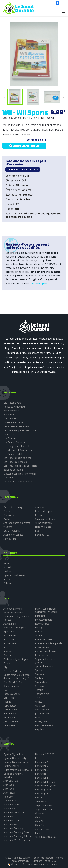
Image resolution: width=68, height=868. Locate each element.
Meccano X (9, 478)
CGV (54, 861)
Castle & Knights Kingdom (17, 659)
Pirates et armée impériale (49, 643)
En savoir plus (39, 283)
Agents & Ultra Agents (15, 628)
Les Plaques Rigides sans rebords (20, 466)
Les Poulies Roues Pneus (16, 426)
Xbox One (40, 825)
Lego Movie (10, 725)
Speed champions (44, 666)
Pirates (7, 519)
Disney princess (11, 686)
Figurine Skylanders (13, 754)
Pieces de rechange (13, 613)
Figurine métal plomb (14, 575)
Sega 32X (40, 797)
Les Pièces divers (12, 403)
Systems (39, 686)
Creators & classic (13, 671)
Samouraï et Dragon (46, 519)
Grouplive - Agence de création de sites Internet (35, 864)
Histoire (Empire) (44, 527)
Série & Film (10, 539)
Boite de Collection (13, 470)
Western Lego (42, 710)
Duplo (38, 717)
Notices (39, 632)
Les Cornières (10, 438)
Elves (6, 690)
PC (37, 758)
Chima (7, 663)
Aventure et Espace (13, 535)
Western (8, 527)
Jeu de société (42, 714)
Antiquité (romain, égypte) (17, 523)
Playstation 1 (42, 762)
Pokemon (8, 583)
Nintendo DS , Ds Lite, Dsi (17, 840)
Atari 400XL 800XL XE (46, 837)
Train (38, 698)
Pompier (39, 515)
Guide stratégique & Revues (18, 770)
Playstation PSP (43, 778)
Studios (39, 678)
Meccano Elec (11, 418)
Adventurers (10, 624)
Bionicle (7, 655)
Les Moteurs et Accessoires (18, 450)
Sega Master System (46, 786)
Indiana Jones (10, 717)
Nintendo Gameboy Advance (18, 836)
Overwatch (41, 635)
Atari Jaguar (9, 793)
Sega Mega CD (43, 793)
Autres (7, 579)
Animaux (40, 507)
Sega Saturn (41, 801)
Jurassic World (11, 721)
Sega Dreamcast (44, 805)
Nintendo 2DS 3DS (45, 754)
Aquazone (9, 639)
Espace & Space (12, 694)
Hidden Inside (10, 714)
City (5, 667)
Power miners (42, 647)
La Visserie (9, 434)
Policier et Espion (44, 511)
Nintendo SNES (11, 805)
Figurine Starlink (11, 766)
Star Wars (40, 674)
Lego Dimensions (44, 725)
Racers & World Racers (47, 651)
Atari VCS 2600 (11, 781)
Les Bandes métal (13, 454)
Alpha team (9, 632)
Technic (39, 690)
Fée (37, 531)
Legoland (40, 729)
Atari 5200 (9, 785)
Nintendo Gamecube (14, 812)
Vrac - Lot (40, 706)
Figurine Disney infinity (15, 758)
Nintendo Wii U (11, 820)
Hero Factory (10, 710)
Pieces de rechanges (14, 507)
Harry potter (10, 706)
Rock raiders (41, 655)
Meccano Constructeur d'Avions (20, 474)
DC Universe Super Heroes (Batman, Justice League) (17, 676)
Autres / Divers (43, 829)
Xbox (38, 817)
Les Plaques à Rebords (15, 462)
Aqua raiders (10, 635)
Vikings (39, 702)
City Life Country (12, 531)
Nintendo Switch (12, 824)
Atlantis (7, 651)
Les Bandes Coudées (14, 442)
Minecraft (40, 616)
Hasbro (7, 571)
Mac (37, 833)
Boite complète (11, 411)
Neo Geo (8, 797)
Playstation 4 (42, 774)
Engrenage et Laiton (14, 422)
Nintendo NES (11, 801)
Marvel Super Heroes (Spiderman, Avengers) (47, 610)
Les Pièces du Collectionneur (18, 482)
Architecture (10, 643)
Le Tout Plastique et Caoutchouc (20, 430)
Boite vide (9, 415)
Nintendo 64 (10, 808)
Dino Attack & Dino (13, 682)
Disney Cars (41, 721)
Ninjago (39, 628)
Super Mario (41, 682)
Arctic (6, 647)
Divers (7, 511)
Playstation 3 (42, 770)
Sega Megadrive (43, 790)
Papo (6, 563)
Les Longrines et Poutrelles (17, 446)
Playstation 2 (42, 766)
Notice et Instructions (14, 407)
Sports (38, 670)
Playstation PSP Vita (45, 782)
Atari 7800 (9, 789)
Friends (7, 702)
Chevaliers (9, 515)
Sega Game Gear (44, 809)
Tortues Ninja (42, 694)
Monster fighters (44, 620)
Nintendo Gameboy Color (16, 832)
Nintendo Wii (10, 816)
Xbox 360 (40, 821)
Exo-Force (9, 698)
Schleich (8, 567)
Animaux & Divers (13, 609)
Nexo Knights (42, 624)
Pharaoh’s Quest (44, 639)
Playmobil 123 (42, 535)
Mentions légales (41, 861)
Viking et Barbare (44, 523)
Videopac (40, 813)
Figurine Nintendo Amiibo (16, 762)
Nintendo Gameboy (13, 828)
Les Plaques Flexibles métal (17, 458)
